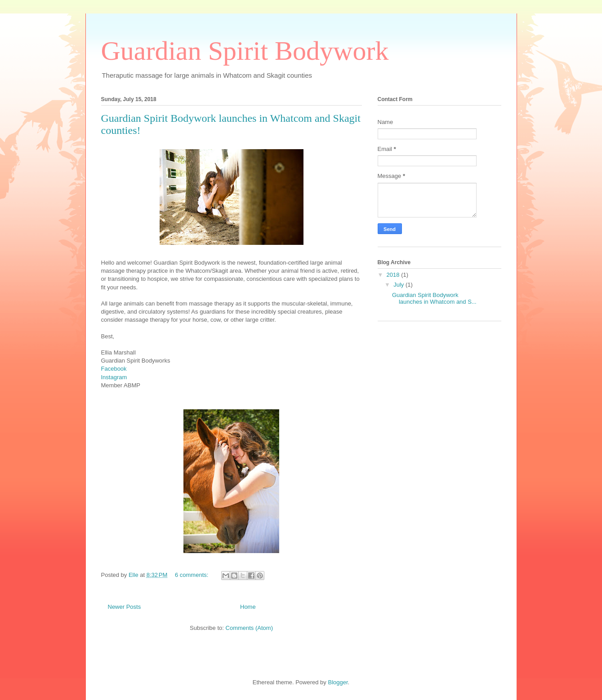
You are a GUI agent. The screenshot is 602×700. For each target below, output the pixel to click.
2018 (394, 275)
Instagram (114, 377)
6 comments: (192, 575)
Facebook (114, 369)
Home (248, 607)
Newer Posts (125, 607)
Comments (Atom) (249, 628)
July (399, 285)
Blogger (338, 682)
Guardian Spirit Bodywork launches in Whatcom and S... (434, 299)
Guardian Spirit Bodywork (245, 51)
